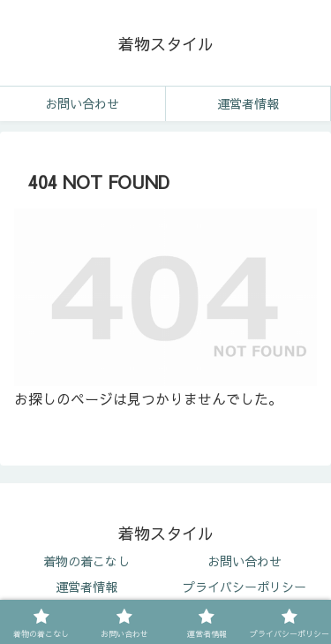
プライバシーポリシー (244, 587)
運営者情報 (87, 587)
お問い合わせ (244, 561)
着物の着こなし (87, 561)
